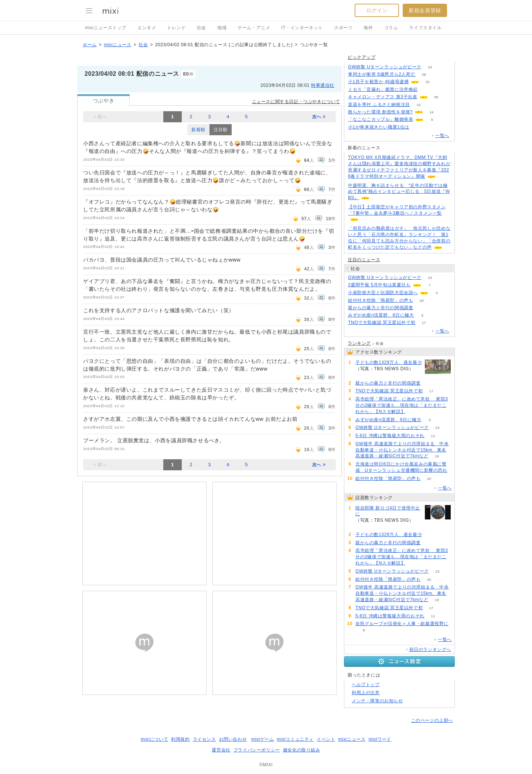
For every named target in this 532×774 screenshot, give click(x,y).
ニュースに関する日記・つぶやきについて (296, 102)
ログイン (377, 10)
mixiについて (154, 739)
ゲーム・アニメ (254, 28)
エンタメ (147, 28)
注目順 (221, 130)
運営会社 (221, 750)
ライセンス (204, 739)
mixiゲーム (263, 739)
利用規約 (180, 739)
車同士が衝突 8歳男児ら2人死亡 (382, 74)
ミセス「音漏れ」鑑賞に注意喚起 (383, 89)
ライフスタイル (425, 28)
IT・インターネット (302, 28)
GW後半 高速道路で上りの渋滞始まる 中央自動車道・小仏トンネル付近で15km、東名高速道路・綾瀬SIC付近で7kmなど (402, 450)
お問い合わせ (233, 739)
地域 (222, 28)
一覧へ (442, 136)
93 (418, 127)
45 (436, 97)
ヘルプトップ (366, 685)
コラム (391, 28)
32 (428, 82)
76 (426, 90)
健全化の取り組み (302, 750)
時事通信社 (323, 85)
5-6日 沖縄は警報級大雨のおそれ (390, 436)
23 (430, 67)
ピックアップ (362, 57)
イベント (326, 739)
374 (364, 527)
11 (433, 436)
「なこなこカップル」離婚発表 (381, 119)
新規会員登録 (425, 10)
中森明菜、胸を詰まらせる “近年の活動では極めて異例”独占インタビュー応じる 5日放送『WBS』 (399, 192)
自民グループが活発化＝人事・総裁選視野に (402, 624)
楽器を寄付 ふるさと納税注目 (379, 105)
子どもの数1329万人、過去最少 (389, 362)
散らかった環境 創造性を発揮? (380, 112)
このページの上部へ (432, 720)
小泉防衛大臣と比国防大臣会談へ (383, 293)
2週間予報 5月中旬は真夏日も (379, 285)
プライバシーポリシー (257, 750)
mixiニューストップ (106, 28)
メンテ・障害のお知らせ (377, 701)
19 (437, 456)
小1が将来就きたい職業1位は (379, 127)
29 (424, 74)
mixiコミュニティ (295, 739)
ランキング (359, 343)
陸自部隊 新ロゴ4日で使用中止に (388, 511)
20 (422, 301)
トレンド (176, 28)
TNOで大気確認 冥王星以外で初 (382, 323)
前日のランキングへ (430, 649)
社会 (202, 28)
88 (414, 412)
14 (431, 112)
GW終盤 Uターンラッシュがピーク (385, 67)
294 (364, 375)
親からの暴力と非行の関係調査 (381, 308)
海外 (368, 28)
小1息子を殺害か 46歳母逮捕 (378, 82)
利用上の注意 (366, 693)
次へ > (319, 117)
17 (424, 323)
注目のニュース (364, 260)
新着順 (198, 130)
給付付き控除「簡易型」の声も (381, 300)
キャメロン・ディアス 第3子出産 (383, 97)
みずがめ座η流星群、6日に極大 (381, 315)
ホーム (90, 45)
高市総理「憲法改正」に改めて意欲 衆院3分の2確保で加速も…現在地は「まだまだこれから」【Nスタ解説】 (402, 405)
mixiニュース (117, 45)
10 (418, 105)
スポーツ (343, 28)
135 (422, 308)
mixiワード (380, 739)
